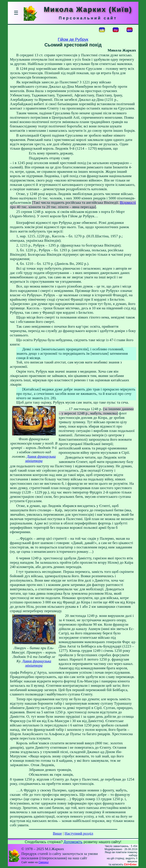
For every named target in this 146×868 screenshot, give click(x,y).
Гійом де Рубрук (73, 39)
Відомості (128, 203)
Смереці (44, 862)
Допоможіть (73, 842)
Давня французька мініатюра (40, 459)
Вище (57, 833)
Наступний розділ (79, 833)
